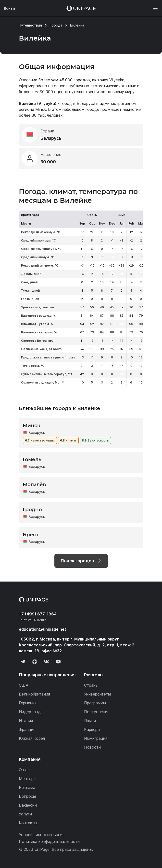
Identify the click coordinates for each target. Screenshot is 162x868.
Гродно (32, 510)
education (43, 629)
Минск (31, 426)
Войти (9, 8)
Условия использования (42, 835)
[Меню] (153, 8)
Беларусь (37, 433)
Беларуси (86, 103)
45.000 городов (75, 80)
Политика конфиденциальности (49, 841)
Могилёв (34, 484)
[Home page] (81, 8)
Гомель (32, 459)
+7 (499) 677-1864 (38, 614)
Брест (31, 535)
